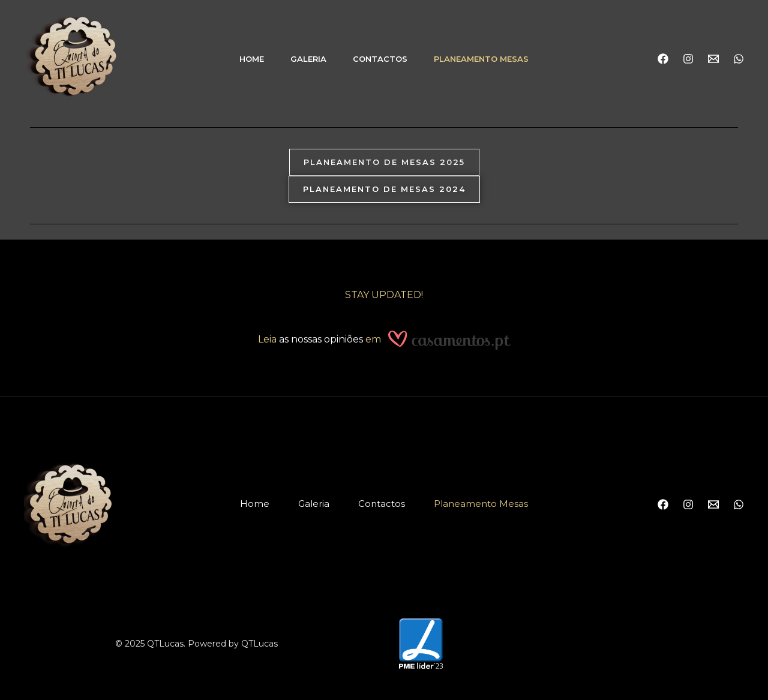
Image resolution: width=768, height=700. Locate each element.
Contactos (380, 59)
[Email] (713, 59)
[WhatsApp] (739, 59)
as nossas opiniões (321, 340)
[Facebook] (663, 59)
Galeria (308, 59)
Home (252, 59)
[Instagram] (688, 59)
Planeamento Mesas (481, 59)
